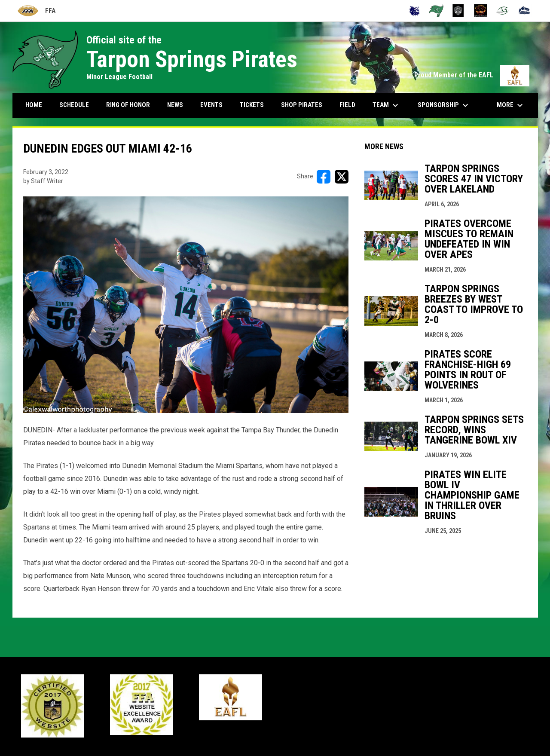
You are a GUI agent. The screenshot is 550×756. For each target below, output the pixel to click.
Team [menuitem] (387, 105)
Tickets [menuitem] (252, 105)
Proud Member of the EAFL (472, 75)
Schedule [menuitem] (74, 105)
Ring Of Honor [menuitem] (128, 105)
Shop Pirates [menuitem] (302, 105)
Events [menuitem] (211, 105)
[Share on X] (342, 177)
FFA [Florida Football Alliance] (36, 11)
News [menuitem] (175, 105)
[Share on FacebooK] (324, 177)
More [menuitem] (511, 105)
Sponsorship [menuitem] (444, 105)
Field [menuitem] (347, 105)
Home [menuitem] (34, 105)
